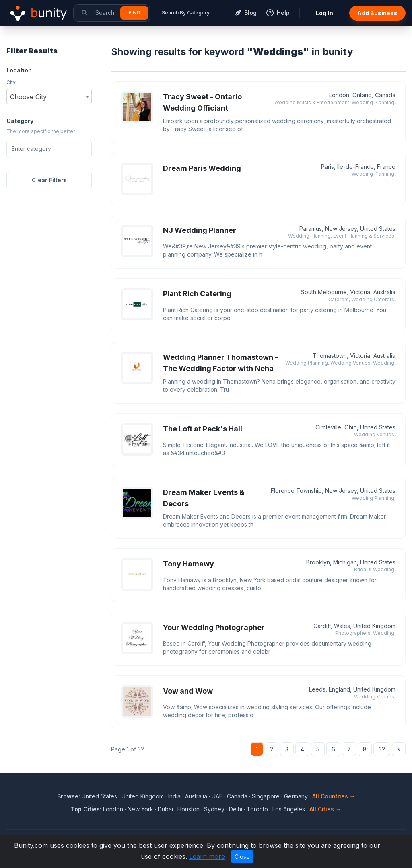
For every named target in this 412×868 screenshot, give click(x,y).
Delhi (236, 809)
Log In (324, 13)
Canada (237, 796)
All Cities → (325, 809)
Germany (296, 796)
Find (134, 13)
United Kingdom (143, 796)
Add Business (377, 13)
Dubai (165, 809)
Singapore (266, 796)
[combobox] (49, 96)
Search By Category (186, 13)
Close (242, 857)
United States (99, 796)
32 (382, 749)
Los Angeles (289, 809)
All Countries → (334, 796)
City (11, 82)
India (174, 796)
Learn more (207, 856)
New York (140, 809)
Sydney (214, 809)
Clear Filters (49, 180)
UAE (217, 796)
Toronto (257, 809)
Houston (188, 809)
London (113, 809)
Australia (196, 796)
